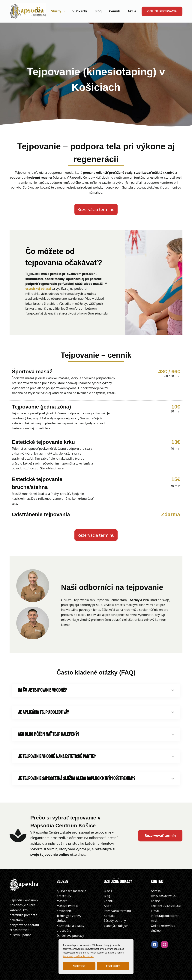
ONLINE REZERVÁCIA (162, 11)
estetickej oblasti (38, 289)
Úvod (40, 11)
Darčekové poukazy (70, 936)
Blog (98, 11)
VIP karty (80, 11)
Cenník (115, 11)
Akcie (132, 11)
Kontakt (109, 916)
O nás (108, 891)
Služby (59, 11)
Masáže (62, 901)
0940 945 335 (172, 906)
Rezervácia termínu (117, 911)
